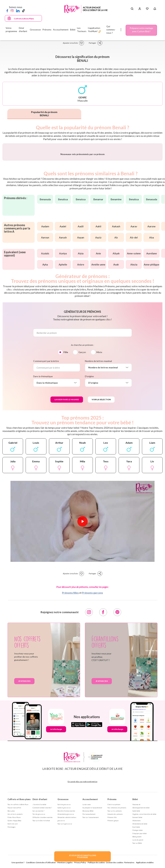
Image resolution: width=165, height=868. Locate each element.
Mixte (99, 427)
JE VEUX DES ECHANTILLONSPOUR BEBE (82, 856)
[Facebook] (7, 10)
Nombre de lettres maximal (98, 436)
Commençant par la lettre (46, 436)
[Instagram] (12, 10)
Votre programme (11, 30)
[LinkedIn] (18, 10)
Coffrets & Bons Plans (24, 19)
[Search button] (132, 9)
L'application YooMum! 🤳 (94, 30)
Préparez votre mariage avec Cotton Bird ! (141, 30)
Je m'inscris (24, 756)
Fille (66, 427)
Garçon (82, 427)
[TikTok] (23, 10)
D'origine (89, 451)
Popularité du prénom (44, 114)
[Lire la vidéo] (82, 597)
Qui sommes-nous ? (111, 30)
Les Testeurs (82, 30)
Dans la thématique (43, 451)
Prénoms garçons (92, 668)
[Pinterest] (117, 687)
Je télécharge (56, 804)
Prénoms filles (70, 668)
